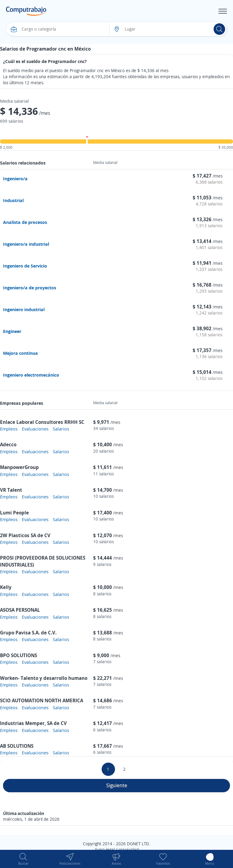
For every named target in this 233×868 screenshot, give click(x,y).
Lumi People (14, 513)
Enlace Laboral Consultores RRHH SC (42, 422)
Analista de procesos (25, 222)
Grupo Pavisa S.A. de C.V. (28, 633)
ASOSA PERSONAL (20, 610)
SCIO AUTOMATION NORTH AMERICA (42, 700)
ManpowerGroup (19, 467)
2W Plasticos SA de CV (25, 535)
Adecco (8, 444)
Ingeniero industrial (24, 309)
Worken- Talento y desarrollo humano (44, 678)
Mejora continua (20, 353)
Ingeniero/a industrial (26, 244)
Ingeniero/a (15, 178)
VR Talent (11, 490)
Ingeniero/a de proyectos (30, 288)
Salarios (61, 429)
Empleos (9, 429)
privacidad (129, 849)
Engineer (12, 331)
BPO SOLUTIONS (19, 655)
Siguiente (117, 785)
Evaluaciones (35, 429)
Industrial (13, 200)
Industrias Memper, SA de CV (33, 723)
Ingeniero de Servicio (25, 266)
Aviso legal (105, 849)
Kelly (6, 587)
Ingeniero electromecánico (31, 375)
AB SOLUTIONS (17, 746)
